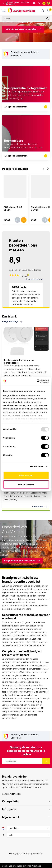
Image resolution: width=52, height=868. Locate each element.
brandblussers (35, 596)
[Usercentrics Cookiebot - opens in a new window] (37, 381)
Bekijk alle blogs (12, 322)
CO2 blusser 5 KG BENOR (13, 209)
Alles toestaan (26, 475)
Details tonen (37, 466)
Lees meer (40, 507)
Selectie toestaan (26, 484)
